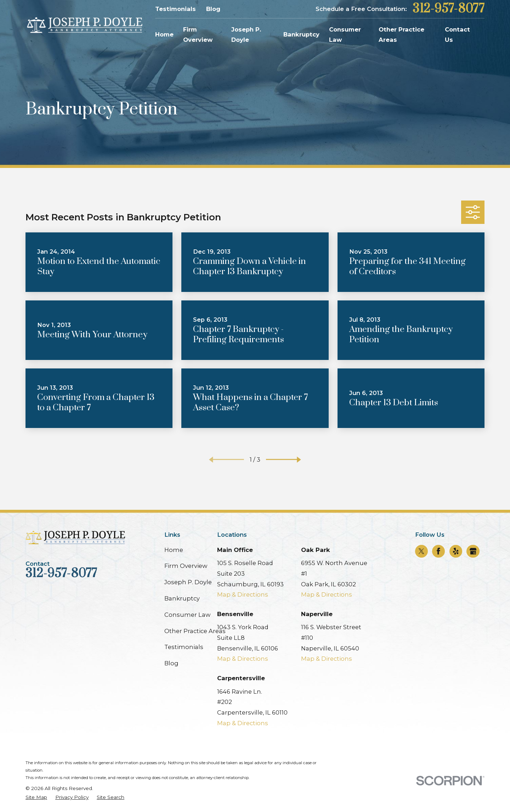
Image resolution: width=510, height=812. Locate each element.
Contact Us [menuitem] (457, 35)
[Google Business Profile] (473, 551)
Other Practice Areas (195, 631)
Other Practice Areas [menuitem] (401, 35)
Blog (213, 9)
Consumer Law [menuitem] (345, 35)
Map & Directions (243, 594)
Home (174, 550)
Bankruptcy (182, 598)
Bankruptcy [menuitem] (301, 34)
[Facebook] (438, 551)
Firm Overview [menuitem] (198, 35)
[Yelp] (456, 551)
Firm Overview (186, 566)
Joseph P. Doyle (188, 582)
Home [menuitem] (164, 34)
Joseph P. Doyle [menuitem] (246, 35)
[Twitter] (421, 551)
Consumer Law (187, 615)
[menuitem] (36, 797)
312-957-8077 (449, 9)
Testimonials (175, 9)
